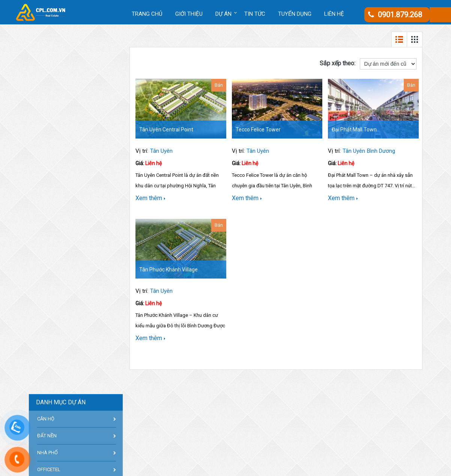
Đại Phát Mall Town (354, 130)
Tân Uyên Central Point (166, 130)
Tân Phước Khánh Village (168, 270)
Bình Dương (381, 151)
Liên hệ (334, 14)
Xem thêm (150, 198)
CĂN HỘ (46, 419)
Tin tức (255, 14)
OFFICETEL (49, 469)
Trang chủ (147, 14)
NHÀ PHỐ (47, 453)
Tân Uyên (161, 151)
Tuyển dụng (295, 14)
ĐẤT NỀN (47, 436)
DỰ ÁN (223, 14)
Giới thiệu (189, 14)
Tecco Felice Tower (258, 130)
